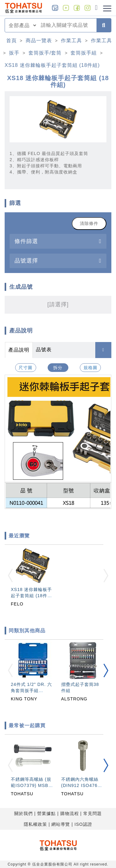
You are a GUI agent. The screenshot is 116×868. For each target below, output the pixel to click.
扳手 (14, 53)
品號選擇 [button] (26, 261)
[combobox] (67, 25)
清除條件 (89, 223)
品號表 (44, 350)
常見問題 (92, 813)
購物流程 (70, 813)
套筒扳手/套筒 (45, 53)
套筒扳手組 (84, 53)
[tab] (58, 241)
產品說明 (19, 350)
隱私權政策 (35, 824)
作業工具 (71, 41)
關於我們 (24, 813)
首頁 (11, 41)
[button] (106, 670)
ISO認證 (83, 824)
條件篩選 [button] (26, 241)
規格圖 (90, 368)
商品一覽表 (39, 41)
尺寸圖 (26, 368)
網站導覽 (61, 824)
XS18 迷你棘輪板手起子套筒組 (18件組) (52, 65)
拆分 (58, 368)
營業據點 (46, 813)
